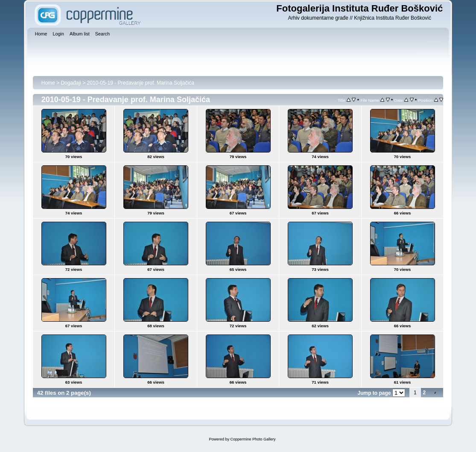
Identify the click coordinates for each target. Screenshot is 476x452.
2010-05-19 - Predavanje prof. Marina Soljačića (141, 83)
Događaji (71, 83)
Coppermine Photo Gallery (253, 439)
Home (48, 83)
